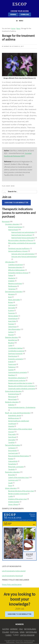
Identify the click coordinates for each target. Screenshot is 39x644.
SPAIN (22, 632)
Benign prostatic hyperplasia (18, 494)
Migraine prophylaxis (15, 283)
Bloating (11, 343)
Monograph (6, 221)
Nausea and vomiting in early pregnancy (22, 386)
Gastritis (11, 370)
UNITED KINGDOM (27, 635)
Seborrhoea (12, 327)
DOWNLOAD (25, 15)
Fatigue (11, 275)
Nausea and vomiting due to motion (20, 383)
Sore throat (12, 437)
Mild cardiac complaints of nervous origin (22, 243)
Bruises (11, 302)
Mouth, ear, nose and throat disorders (18, 413)
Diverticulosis (13, 356)
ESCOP (20, 4)
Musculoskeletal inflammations (19, 456)
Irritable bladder (14, 502)
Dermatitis (12, 308)
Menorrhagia (12, 399)
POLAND (6, 632)
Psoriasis (11, 324)
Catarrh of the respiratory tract (19, 477)
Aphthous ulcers (14, 418)
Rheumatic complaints (16, 467)
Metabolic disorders (12, 402)
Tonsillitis (11, 442)
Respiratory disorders (12, 472)
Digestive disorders (11, 337)
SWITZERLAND (31, 632)
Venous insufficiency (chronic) (18, 251)
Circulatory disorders (12, 224)
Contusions (12, 448)
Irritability (11, 281)
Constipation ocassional (16, 351)
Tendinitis (11, 469)
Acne (10, 297)
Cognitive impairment (15, 265)
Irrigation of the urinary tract (18, 499)
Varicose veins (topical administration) (24, 256)
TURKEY (8, 635)
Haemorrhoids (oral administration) (23, 232)
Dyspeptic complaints (16, 359)
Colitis (10, 345)
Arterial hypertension (15, 227)
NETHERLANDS (30, 629)
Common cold (13, 480)
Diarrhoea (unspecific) (16, 353)
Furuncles (11, 313)
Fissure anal (12, 364)
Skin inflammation (14, 329)
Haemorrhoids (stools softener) (22, 235)
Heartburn (12, 375)
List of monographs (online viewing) (14, 571)
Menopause (12, 397)
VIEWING (13, 15)
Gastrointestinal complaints (17, 372)
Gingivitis (11, 426)
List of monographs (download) (12, 576)
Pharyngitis (12, 434)
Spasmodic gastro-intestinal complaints (22, 388)
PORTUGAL (14, 632)
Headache (12, 278)
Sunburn (11, 332)
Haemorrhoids (13, 230)
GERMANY (14, 629)
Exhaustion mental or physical (18, 273)
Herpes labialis (13, 316)
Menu (21, 21)
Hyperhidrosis (13, 318)
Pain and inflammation (13, 445)
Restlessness (13, 286)
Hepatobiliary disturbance (17, 378)
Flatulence (12, 367)
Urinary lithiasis (13, 504)
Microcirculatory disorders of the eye (21, 240)
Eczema (11, 310)
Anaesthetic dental (15, 415)
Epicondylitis (12, 450)
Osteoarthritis (13, 461)
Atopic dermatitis (14, 300)
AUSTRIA (6, 629)
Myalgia (11, 459)
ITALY (21, 629)
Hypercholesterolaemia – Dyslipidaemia (22, 407)
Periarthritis (12, 464)
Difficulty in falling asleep (16, 270)
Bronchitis (12, 475)
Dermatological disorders (14, 291)
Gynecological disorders (13, 391)
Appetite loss (13, 340)
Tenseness (12, 289)
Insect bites (12, 321)
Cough (10, 483)
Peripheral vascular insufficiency (19, 248)
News (13, 186)
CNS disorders (10, 262)
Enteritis (11, 362)
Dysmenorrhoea (14, 394)
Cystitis (11, 496)
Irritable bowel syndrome (17, 380)
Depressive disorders (15, 267)
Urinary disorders (11, 488)
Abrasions (11, 294)
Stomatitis (12, 440)
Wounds (11, 335)
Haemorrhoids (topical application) (23, 238)
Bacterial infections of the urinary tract (21, 491)
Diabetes (11, 405)
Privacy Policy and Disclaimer (12, 584)
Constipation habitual (15, 348)
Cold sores (12, 305)
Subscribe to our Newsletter (16, 203)
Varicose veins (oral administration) (23, 254)
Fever (10, 485)
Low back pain (13, 453)
